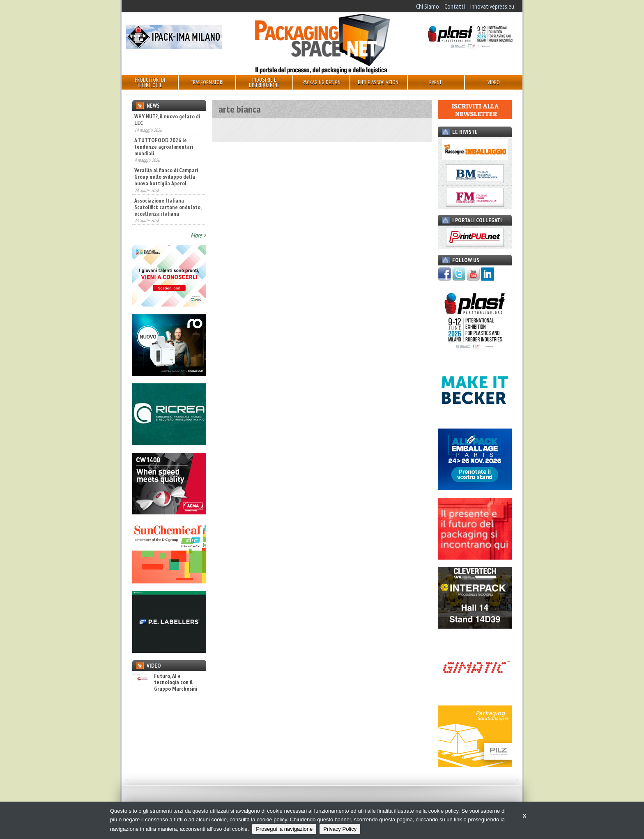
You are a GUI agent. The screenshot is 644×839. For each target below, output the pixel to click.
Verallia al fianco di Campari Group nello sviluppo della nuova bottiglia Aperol (166, 177)
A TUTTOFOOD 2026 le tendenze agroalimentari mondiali (164, 147)
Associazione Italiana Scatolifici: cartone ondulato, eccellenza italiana (168, 207)
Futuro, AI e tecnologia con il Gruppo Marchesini (165, 682)
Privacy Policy (340, 829)
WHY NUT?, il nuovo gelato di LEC (167, 120)
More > (198, 235)
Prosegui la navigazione (284, 829)
